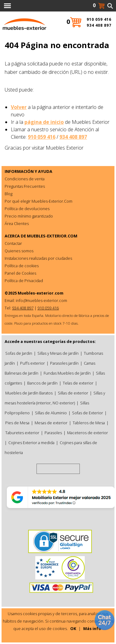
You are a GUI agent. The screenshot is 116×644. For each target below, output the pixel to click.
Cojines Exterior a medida (31, 443)
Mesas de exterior (51, 423)
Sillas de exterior (73, 393)
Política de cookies (22, 266)
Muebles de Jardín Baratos (29, 393)
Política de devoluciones (27, 209)
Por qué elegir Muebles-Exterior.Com (39, 201)
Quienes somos (19, 251)
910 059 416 (42, 137)
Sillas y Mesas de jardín (58, 353)
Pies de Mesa (17, 423)
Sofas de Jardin (19, 353)
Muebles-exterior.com (41, 293)
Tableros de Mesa (89, 423)
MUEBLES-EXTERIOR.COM (52, 236)
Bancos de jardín (42, 383)
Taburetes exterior (22, 433)
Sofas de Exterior (88, 413)
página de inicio (44, 122)
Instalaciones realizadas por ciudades (38, 258)
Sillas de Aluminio (51, 413)
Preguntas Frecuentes (25, 186)
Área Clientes (17, 223)
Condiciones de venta (25, 179)
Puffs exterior (32, 363)
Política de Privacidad (24, 281)
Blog (9, 194)
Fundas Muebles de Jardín (67, 373)
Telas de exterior (78, 383)
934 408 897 (73, 137)
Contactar (13, 243)
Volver (19, 107)
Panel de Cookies (20, 273)
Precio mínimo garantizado (29, 216)
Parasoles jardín (64, 363)
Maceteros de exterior (88, 433)
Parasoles (53, 433)
